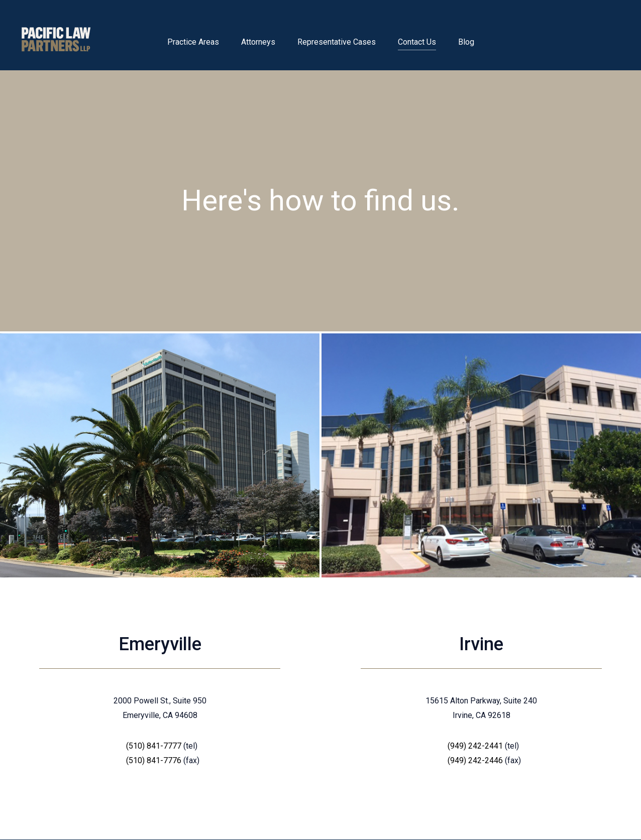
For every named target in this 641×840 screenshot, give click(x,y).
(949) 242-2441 (475, 746)
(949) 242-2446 (475, 760)
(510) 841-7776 (154, 760)
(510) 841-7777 (154, 746)
